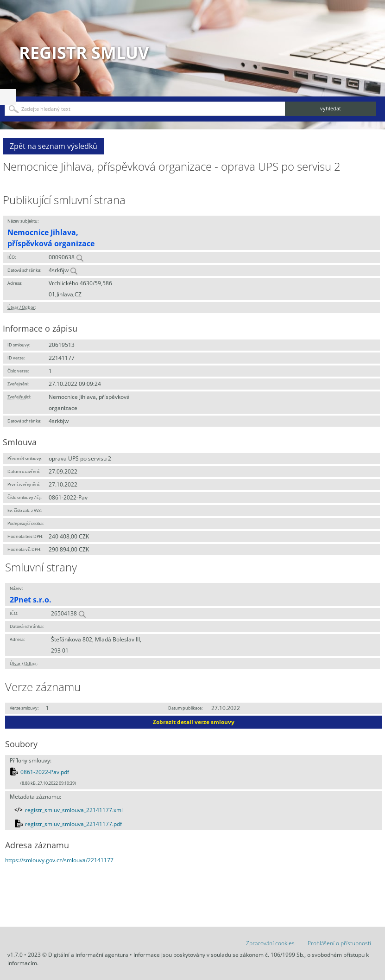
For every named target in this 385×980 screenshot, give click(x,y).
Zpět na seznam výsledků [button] (54, 146)
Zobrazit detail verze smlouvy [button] (194, 722)
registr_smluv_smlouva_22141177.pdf (73, 824)
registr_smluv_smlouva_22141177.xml (74, 810)
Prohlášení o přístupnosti (339, 943)
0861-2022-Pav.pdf (45, 772)
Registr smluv (84, 53)
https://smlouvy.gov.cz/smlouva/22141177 (59, 860)
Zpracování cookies (270, 943)
